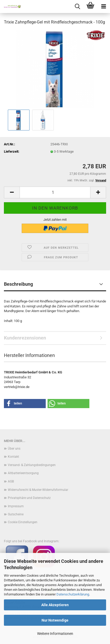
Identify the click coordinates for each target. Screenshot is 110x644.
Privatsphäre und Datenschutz (29, 498)
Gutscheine (16, 514)
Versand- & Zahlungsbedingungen (32, 465)
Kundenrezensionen (25, 338)
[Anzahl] (55, 192)
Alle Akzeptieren (55, 605)
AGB (11, 481)
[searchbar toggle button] (77, 7)
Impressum (16, 506)
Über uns (14, 449)
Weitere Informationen (55, 634)
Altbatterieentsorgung (23, 473)
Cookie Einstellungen (23, 522)
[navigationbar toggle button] (103, 7)
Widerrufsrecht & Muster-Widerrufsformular (38, 490)
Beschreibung (18, 284)
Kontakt (13, 457)
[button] (12, 192)
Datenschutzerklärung (73, 594)
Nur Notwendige (55, 620)
